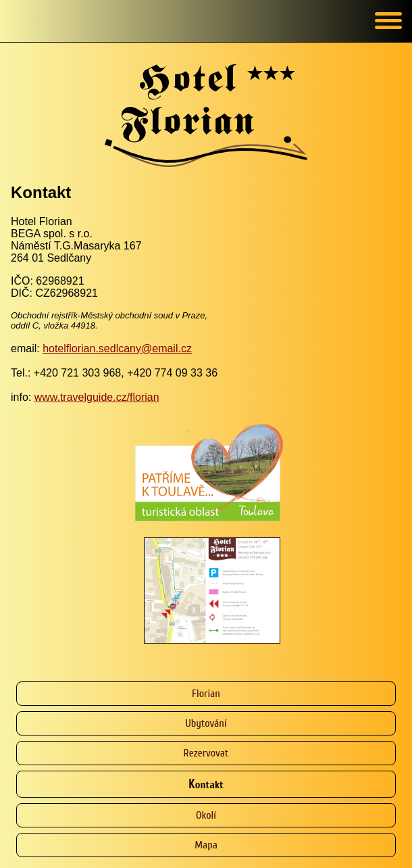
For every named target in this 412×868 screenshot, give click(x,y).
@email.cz (166, 348)
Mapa (206, 845)
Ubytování (206, 723)
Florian (206, 694)
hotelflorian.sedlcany (92, 348)
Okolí (206, 815)
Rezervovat (206, 753)
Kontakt (206, 784)
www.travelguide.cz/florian (97, 397)
